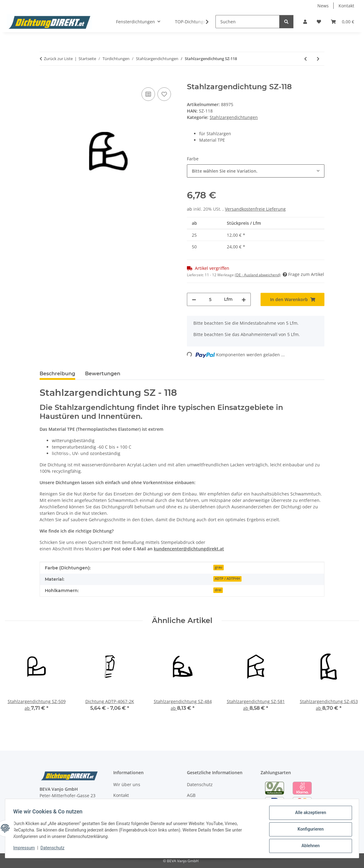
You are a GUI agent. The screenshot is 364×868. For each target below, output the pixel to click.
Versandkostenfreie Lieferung (255, 209)
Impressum (26, 849)
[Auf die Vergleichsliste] (148, 94)
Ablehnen (309, 846)
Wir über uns (127, 784)
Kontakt (346, 6)
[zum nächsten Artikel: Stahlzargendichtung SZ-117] (318, 59)
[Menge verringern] (194, 299)
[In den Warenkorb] (45, 79)
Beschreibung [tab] (57, 374)
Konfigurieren (309, 830)
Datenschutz (54, 849)
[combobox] (256, 171)
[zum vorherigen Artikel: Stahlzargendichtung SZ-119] (306, 59)
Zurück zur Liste (58, 59)
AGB (191, 795)
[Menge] (210, 299)
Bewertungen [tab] (103, 374)
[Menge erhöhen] (244, 299)
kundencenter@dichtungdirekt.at (189, 549)
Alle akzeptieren (309, 814)
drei (218, 590)
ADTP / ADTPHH (227, 579)
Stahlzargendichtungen (234, 117)
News (323, 6)
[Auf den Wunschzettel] (164, 94)
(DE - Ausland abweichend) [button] (258, 275)
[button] (305, 22)
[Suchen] (248, 22)
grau (219, 567)
